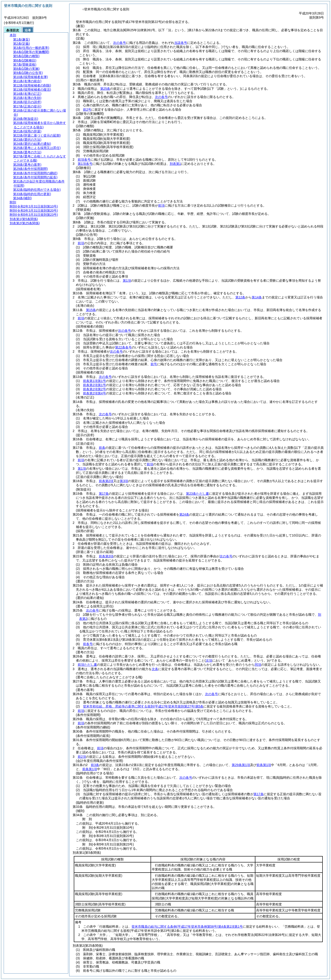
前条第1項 (264, 765)
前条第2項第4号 (94, 393)
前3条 (95, 765)
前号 (154, 364)
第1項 (127, 281)
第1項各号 (85, 164)
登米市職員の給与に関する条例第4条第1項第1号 (187, 927)
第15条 (91, 310)
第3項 (124, 481)
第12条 (240, 297)
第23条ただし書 (197, 494)
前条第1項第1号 (94, 381)
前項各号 (84, 160)
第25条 (105, 89)
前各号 (88, 644)
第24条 (184, 514)
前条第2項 (106, 481)
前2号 (87, 110)
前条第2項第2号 (94, 389)
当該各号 (181, 43)
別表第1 (175, 164)
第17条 (104, 494)
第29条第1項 (241, 765)
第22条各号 (123, 347)
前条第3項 (106, 556)
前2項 (82, 757)
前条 (102, 448)
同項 (258, 665)
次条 (155, 669)
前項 (161, 205)
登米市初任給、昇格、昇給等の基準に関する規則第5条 (143, 706)
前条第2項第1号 (94, 385)
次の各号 (120, 43)
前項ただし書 (87, 665)
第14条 (257, 297)
